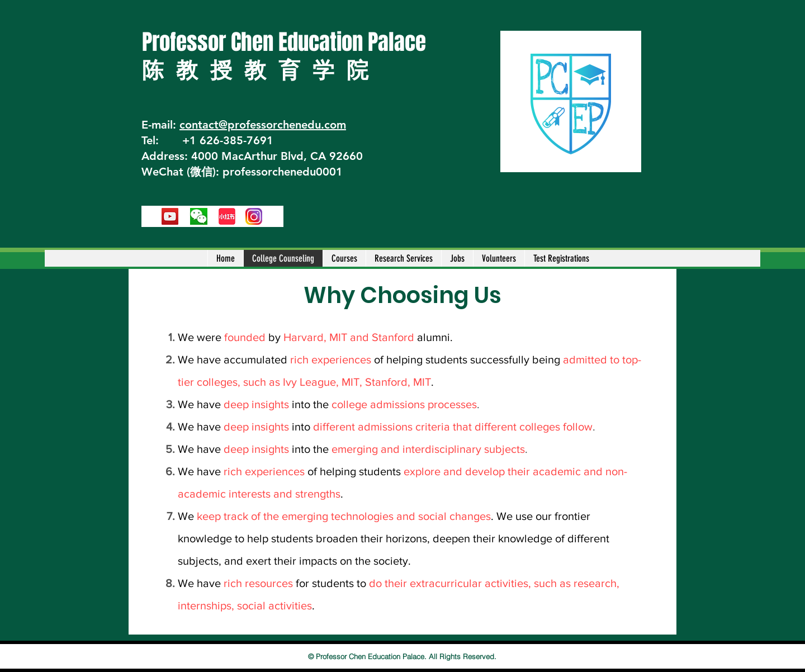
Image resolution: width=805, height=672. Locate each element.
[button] (344, 258)
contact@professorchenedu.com (263, 125)
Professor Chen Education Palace (284, 42)
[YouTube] (170, 216)
